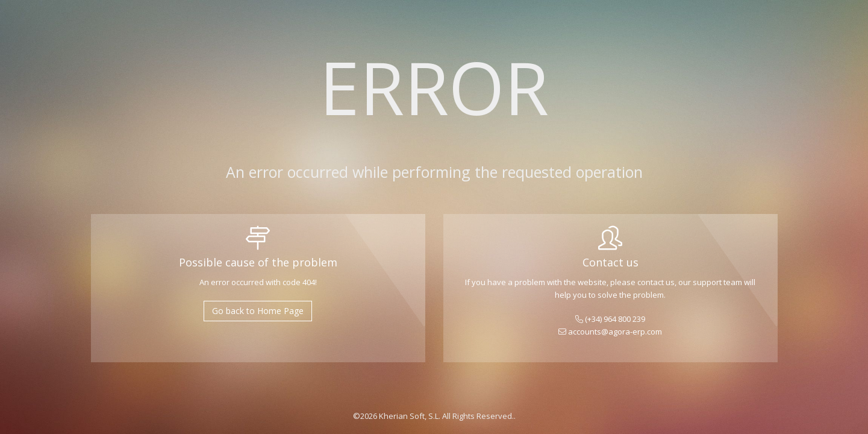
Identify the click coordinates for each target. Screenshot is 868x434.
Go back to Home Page (258, 311)
